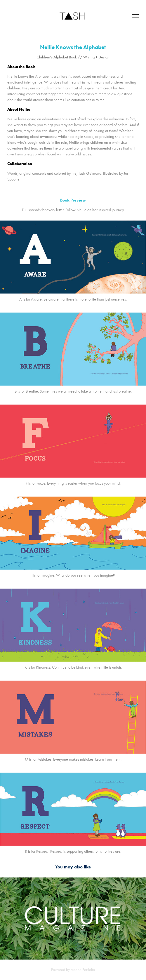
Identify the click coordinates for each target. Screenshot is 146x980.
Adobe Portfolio (83, 970)
